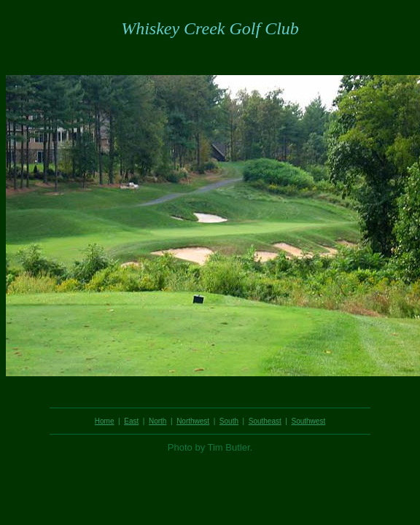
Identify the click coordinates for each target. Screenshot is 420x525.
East (131, 421)
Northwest (193, 421)
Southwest (308, 421)
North (157, 421)
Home (105, 421)
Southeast (265, 421)
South (229, 421)
